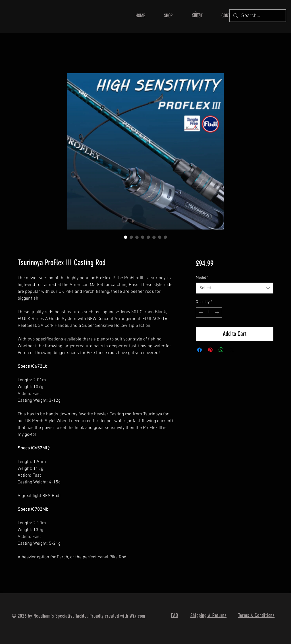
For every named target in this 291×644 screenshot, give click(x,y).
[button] (168, 16)
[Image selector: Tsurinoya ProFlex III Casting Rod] (126, 237)
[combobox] (235, 288)
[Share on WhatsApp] (221, 350)
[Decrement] (200, 312)
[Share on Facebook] (199, 350)
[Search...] (257, 16)
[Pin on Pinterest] (210, 350)
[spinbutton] (209, 312)
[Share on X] (232, 350)
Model (202, 278)
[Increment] (218, 312)
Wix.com (137, 616)
